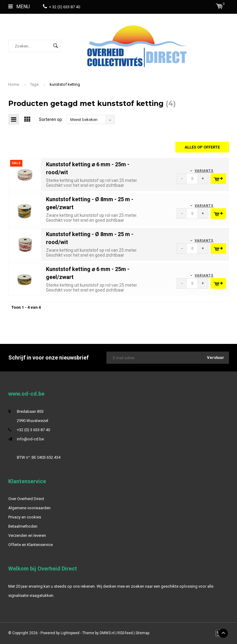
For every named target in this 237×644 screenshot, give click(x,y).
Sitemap (142, 633)
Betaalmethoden (23, 526)
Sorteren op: (51, 119)
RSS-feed (125, 633)
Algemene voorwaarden (29, 508)
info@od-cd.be (30, 439)
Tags (34, 84)
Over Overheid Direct (26, 499)
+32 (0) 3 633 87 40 (33, 430)
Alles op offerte (202, 147)
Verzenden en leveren (27, 535)
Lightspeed (70, 633)
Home (14, 84)
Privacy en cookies (25, 517)
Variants (204, 171)
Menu (19, 7)
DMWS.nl (107, 633)
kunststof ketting (65, 84)
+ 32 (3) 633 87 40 (61, 7)
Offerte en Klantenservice (31, 545)
